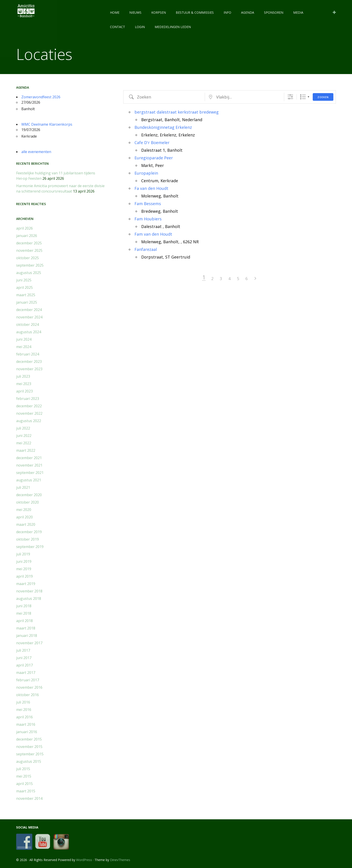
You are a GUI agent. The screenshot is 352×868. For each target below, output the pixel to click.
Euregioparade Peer (154, 158)
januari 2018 (27, 636)
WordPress (84, 860)
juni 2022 (24, 436)
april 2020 (24, 517)
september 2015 (30, 754)
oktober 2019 (27, 539)
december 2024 (29, 310)
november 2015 (29, 747)
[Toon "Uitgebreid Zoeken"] (290, 97)
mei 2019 (24, 569)
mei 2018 (24, 613)
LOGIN (140, 27)
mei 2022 (24, 443)
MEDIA (298, 12)
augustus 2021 (29, 480)
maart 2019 (26, 584)
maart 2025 (26, 295)
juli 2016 (23, 702)
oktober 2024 (27, 324)
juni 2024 (24, 339)
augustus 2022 (29, 421)
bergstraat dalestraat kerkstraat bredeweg (177, 112)
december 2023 (29, 362)
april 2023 (24, 391)
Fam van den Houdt (153, 234)
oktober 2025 (27, 258)
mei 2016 (24, 710)
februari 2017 (28, 680)
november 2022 (29, 413)
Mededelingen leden (173, 27)
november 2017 (29, 643)
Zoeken (323, 97)
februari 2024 (28, 354)
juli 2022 (23, 428)
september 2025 (30, 265)
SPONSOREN (274, 12)
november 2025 (29, 250)
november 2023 (29, 369)
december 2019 (29, 532)
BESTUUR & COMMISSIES (195, 12)
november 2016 (29, 687)
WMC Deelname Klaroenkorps (47, 124)
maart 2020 (26, 524)
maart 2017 (26, 673)
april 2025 (24, 287)
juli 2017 (23, 650)
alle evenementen (36, 152)
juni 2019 (24, 561)
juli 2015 (23, 769)
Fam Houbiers (148, 219)
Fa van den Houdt (151, 188)
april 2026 (24, 228)
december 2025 (29, 243)
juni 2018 (24, 606)
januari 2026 (27, 236)
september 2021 (30, 473)
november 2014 (29, 798)
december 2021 (29, 458)
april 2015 (24, 784)
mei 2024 (24, 347)
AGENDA (248, 12)
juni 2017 (24, 658)
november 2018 (29, 591)
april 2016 (24, 717)
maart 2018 (26, 628)
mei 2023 (24, 384)
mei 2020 (24, 510)
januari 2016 (27, 732)
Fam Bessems (148, 204)
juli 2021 (23, 487)
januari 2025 (27, 302)
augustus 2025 (29, 273)
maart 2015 (26, 791)
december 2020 (29, 495)
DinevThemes (120, 860)
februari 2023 (28, 399)
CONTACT (118, 27)
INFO (227, 12)
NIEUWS (135, 12)
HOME (115, 12)
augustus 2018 (29, 598)
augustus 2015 (29, 761)
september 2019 (30, 547)
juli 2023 (23, 376)
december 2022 (29, 406)
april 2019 (24, 576)
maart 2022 (26, 450)
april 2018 (24, 621)
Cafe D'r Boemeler (152, 142)
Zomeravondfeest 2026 (41, 97)
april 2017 (24, 665)
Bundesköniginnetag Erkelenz (163, 127)
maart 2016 (26, 724)
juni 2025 (24, 280)
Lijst (303, 97)
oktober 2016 (27, 695)
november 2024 (29, 317)
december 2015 (29, 739)
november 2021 (29, 465)
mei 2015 (24, 776)
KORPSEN (159, 12)
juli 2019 (23, 554)
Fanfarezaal (146, 249)
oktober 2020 (27, 502)
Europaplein (146, 173)
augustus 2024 (29, 332)
